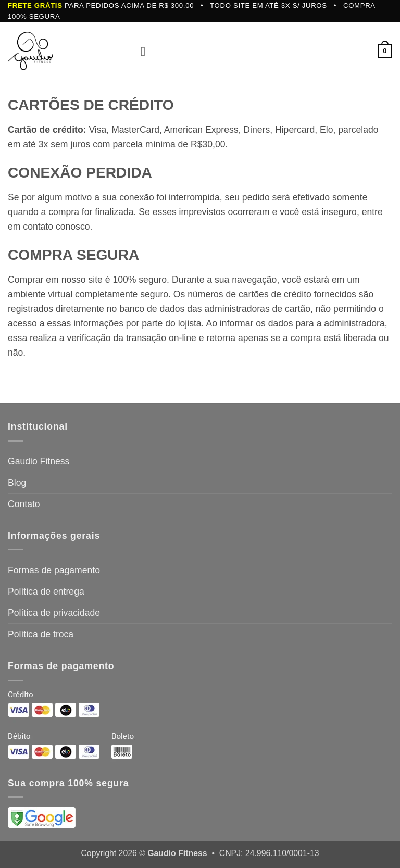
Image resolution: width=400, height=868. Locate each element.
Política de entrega (46, 592)
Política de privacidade (54, 613)
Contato (24, 504)
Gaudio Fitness (39, 461)
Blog (17, 483)
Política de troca (41, 634)
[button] (148, 51)
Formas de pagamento (54, 570)
